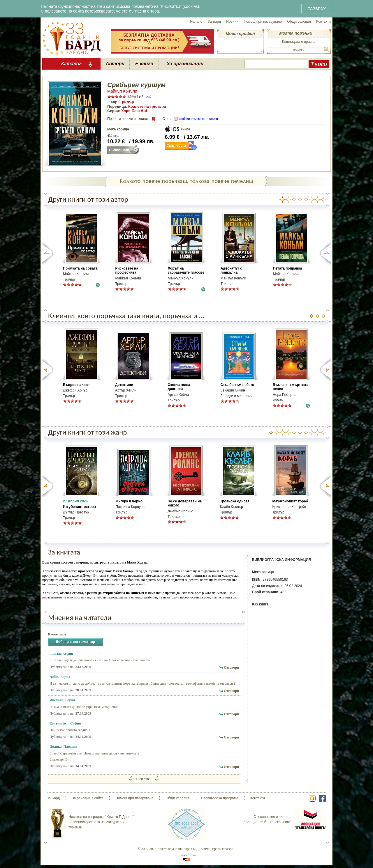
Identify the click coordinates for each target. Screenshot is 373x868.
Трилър (127, 102)
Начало (196, 22)
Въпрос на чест (76, 385)
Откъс (167, 119)
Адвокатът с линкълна (231, 270)
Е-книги (144, 64)
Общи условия (299, 22)
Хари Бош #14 (134, 111)
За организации (185, 64)
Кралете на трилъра (147, 106)
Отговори (231, 667)
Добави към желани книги (198, 119)
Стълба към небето (237, 385)
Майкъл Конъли (122, 91)
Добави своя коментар (75, 642)
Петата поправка (287, 268)
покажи (299, 50)
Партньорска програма (220, 798)
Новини (232, 22)
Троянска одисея (235, 501)
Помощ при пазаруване (263, 22)
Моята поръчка (295, 33)
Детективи (124, 385)
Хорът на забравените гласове (186, 270)
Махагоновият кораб (290, 501)
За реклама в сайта (88, 798)
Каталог (71, 64)
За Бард (214, 22)
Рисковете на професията (127, 270)
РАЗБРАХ (317, 9)
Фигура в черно (129, 501)
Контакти (323, 22)
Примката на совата (80, 268)
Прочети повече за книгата (129, 119)
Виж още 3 (144, 779)
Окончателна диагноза (179, 387)
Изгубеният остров (79, 507)
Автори (115, 64)
